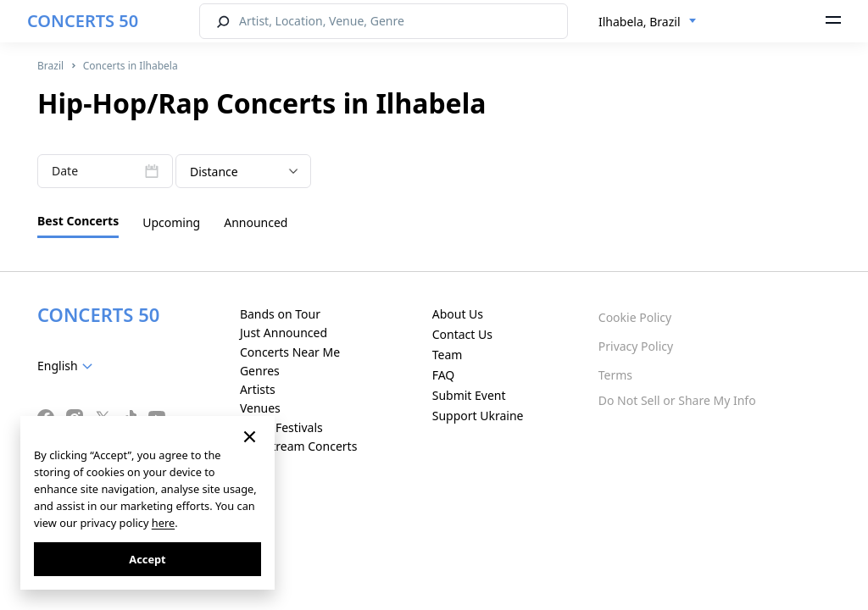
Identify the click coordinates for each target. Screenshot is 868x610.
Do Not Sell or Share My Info (677, 400)
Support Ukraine (478, 416)
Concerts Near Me (290, 352)
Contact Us (462, 334)
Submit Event (469, 395)
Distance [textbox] (214, 172)
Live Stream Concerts (298, 446)
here (163, 523)
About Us (458, 314)
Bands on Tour (280, 314)
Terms (615, 375)
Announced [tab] (256, 222)
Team (448, 355)
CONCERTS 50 (83, 21)
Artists (258, 389)
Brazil (50, 66)
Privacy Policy (636, 346)
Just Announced (284, 333)
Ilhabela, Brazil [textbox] (640, 22)
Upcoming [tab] (171, 222)
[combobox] (648, 22)
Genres (260, 371)
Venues (260, 408)
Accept (147, 559)
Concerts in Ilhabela (131, 66)
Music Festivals (281, 427)
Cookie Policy (635, 317)
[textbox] (68, 366)
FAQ (444, 375)
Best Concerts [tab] (78, 221)
